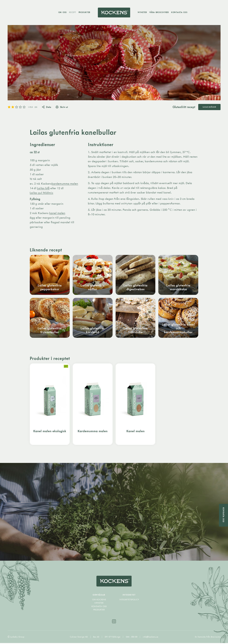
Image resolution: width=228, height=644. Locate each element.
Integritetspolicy (129, 600)
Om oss (62, 12)
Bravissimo (216, 638)
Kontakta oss (180, 12)
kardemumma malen (65, 184)
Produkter (84, 12)
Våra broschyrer (159, 12)
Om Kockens (99, 600)
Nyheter (143, 12)
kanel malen (57, 213)
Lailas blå (43, 188)
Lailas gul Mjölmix (41, 193)
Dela (47, 107)
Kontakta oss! (223, 515)
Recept (72, 12)
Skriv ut (62, 107)
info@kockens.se (150, 638)
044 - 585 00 (132, 638)
